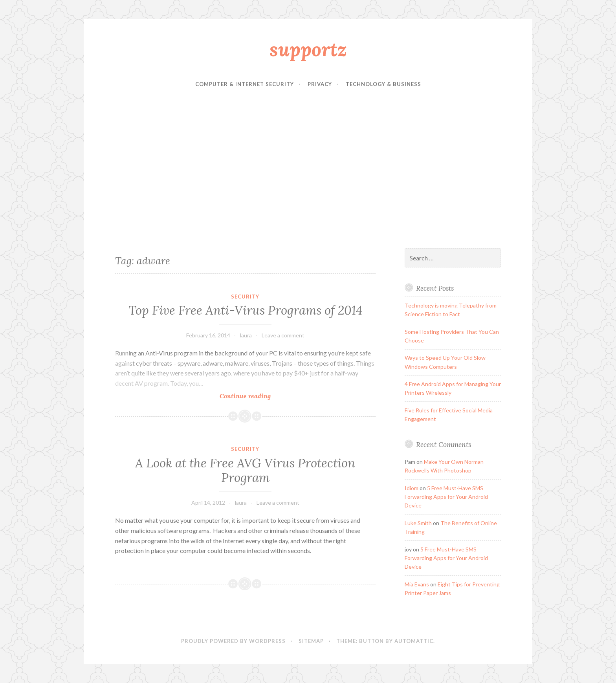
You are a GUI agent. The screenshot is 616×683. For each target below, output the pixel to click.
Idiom (412, 488)
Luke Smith (418, 523)
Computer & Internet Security (245, 84)
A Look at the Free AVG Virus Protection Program (245, 471)
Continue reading (259, 396)
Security (245, 297)
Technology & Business (383, 84)
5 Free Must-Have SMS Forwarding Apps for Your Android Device (446, 497)
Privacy (320, 84)
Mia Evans (417, 584)
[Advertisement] (308, 170)
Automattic (414, 641)
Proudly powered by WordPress (233, 641)
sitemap (311, 641)
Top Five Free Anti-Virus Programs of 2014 (245, 310)
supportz (308, 49)
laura (246, 335)
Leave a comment (283, 335)
